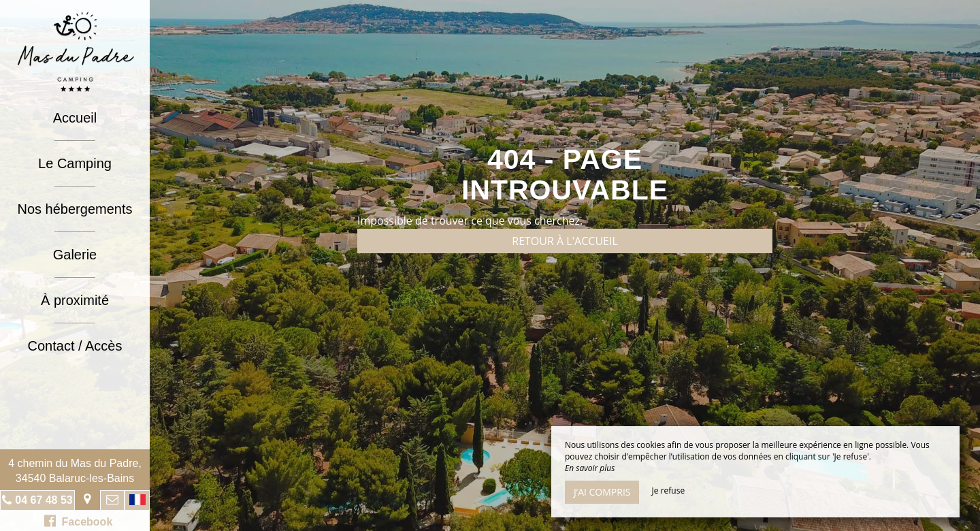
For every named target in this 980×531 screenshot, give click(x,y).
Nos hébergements (75, 209)
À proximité (75, 300)
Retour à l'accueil (565, 241)
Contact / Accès (75, 346)
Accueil (75, 118)
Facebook (79, 521)
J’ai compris (602, 492)
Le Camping (75, 163)
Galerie (75, 255)
